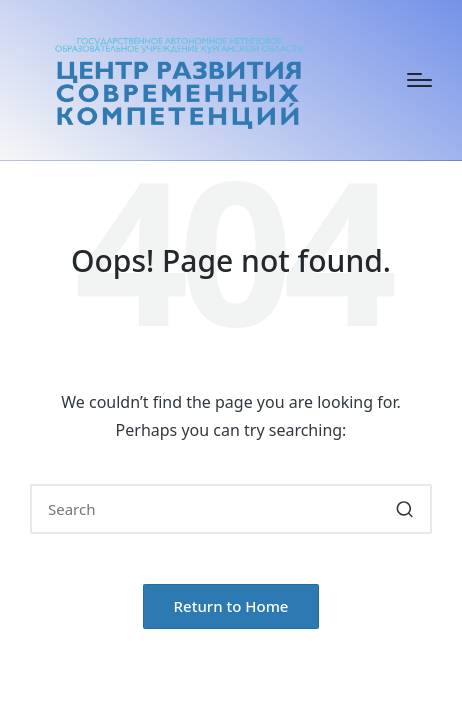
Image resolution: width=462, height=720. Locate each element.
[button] (404, 509)
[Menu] (419, 80)
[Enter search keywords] (231, 509)
